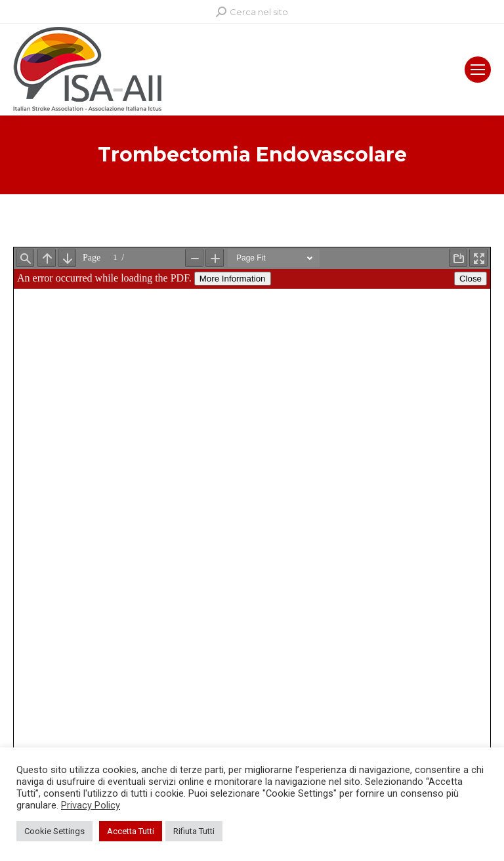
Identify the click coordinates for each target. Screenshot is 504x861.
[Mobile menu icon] (478, 70)
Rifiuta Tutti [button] (194, 831)
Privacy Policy (91, 805)
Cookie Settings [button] (54, 831)
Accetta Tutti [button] (131, 831)
